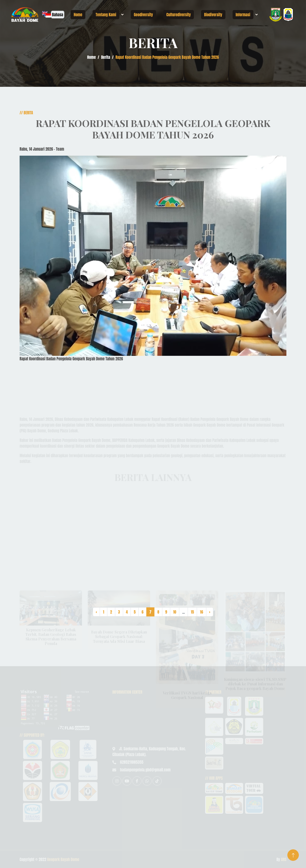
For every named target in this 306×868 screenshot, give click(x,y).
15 (192, 612)
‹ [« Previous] (96, 612)
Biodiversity (213, 15)
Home (78, 15)
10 (175, 612)
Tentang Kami (106, 15)
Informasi (243, 15)
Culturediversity (179, 15)
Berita (106, 57)
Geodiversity (143, 15)
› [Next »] (210, 612)
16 (201, 612)
